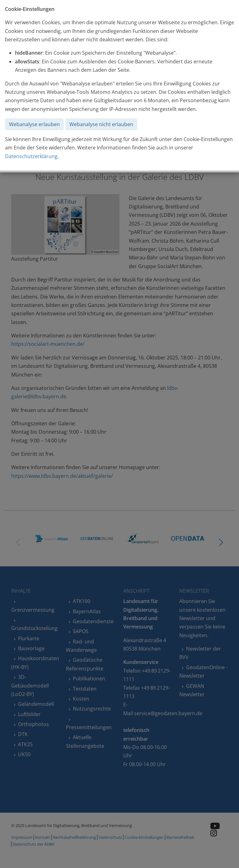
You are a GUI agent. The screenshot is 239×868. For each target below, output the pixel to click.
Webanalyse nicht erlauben (101, 124)
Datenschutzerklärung (31, 156)
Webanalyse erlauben (34, 124)
